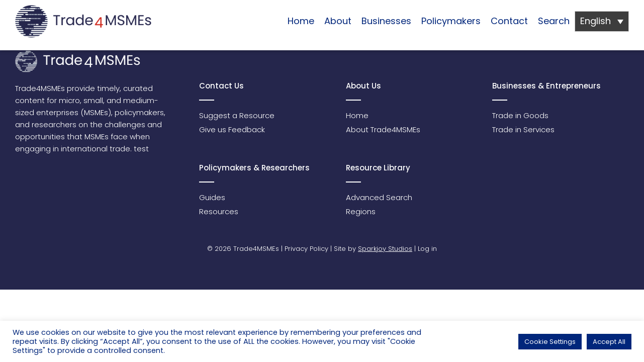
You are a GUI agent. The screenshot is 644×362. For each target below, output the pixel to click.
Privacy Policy (306, 249)
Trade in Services (523, 129)
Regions (361, 211)
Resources (219, 211)
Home (301, 21)
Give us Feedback (232, 129)
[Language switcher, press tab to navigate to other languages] (602, 21)
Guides (212, 197)
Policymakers (451, 21)
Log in (427, 249)
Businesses (386, 21)
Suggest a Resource (237, 115)
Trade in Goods (520, 115)
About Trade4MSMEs (383, 129)
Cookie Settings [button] (550, 342)
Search (554, 21)
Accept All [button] (609, 342)
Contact (509, 21)
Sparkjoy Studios (385, 249)
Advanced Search (379, 197)
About (338, 21)
